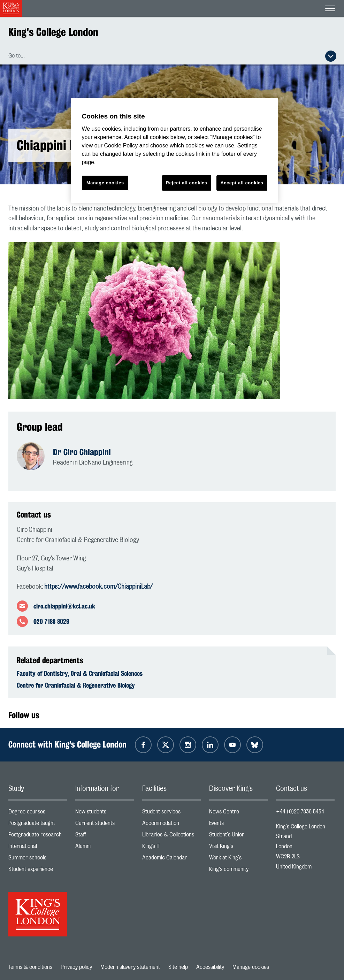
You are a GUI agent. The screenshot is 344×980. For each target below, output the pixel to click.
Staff (105, 836)
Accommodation (171, 825)
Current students (105, 825)
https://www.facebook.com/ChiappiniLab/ (98, 587)
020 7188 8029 (51, 621)
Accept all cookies (242, 183)
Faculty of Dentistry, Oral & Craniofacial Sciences (80, 673)
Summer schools (38, 859)
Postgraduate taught (38, 825)
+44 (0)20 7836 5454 (300, 812)
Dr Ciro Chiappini (82, 452)
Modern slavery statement (130, 967)
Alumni (105, 848)
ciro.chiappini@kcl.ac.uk (64, 606)
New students (105, 813)
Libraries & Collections (171, 836)
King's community (238, 871)
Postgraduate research (38, 836)
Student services (171, 813)
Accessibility (210, 967)
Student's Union (238, 836)
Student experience (38, 871)
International (38, 848)
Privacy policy (76, 967)
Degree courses (38, 813)
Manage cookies (251, 967)
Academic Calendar (171, 859)
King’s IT (171, 848)
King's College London (53, 32)
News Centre (238, 813)
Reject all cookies (187, 183)
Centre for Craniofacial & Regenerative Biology (76, 685)
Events (238, 825)
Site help (178, 967)
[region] (174, 150)
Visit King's (238, 848)
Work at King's (238, 859)
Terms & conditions (30, 967)
